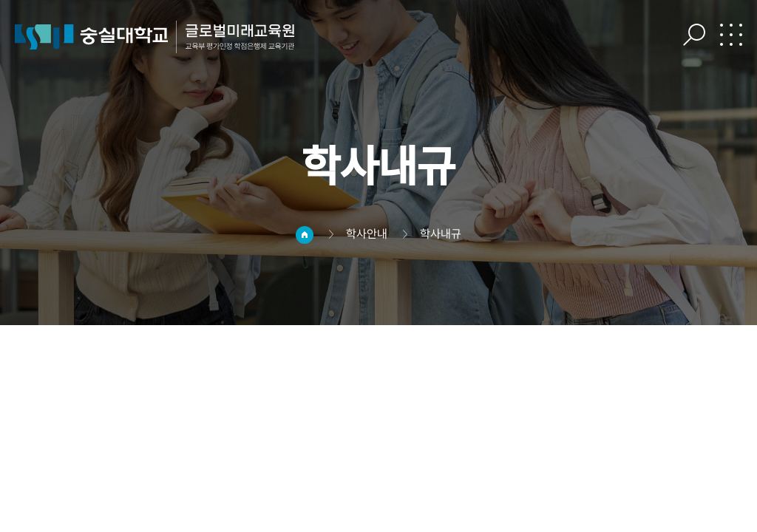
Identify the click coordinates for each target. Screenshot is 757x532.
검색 (694, 35)
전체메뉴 (731, 35)
